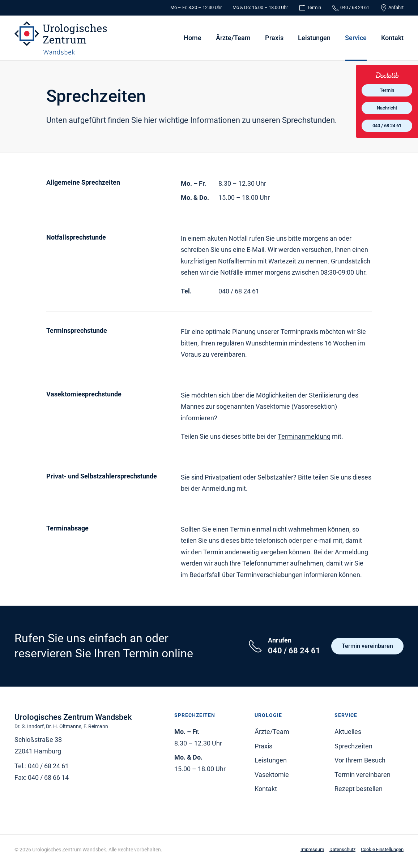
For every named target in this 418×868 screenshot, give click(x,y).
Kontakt (392, 38)
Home (193, 38)
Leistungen (271, 760)
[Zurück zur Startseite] (61, 38)
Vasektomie (272, 775)
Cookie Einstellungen (382, 849)
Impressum (312, 849)
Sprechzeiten (353, 746)
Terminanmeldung (304, 436)
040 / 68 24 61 (239, 291)
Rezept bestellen (359, 789)
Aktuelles (348, 732)
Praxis (274, 38)
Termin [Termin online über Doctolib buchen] (387, 90)
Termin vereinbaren (367, 646)
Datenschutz (342, 849)
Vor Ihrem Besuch (360, 760)
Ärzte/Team (233, 38)
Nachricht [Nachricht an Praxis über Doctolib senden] (387, 108)
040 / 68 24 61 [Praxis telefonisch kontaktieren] (387, 126)
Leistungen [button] (314, 38)
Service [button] (356, 38)
